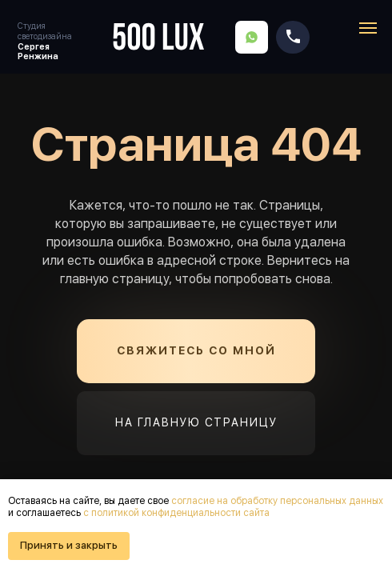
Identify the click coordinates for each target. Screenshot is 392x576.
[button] (196, 351)
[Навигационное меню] (368, 28)
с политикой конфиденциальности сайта (176, 513)
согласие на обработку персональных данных (277, 501)
